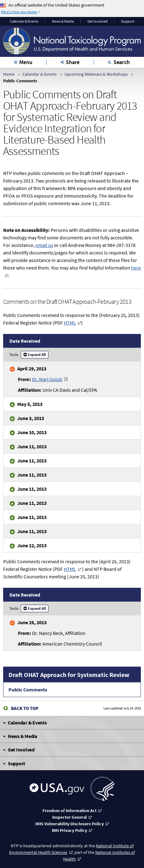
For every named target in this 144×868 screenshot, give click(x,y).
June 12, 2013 (32, 545)
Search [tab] (122, 62)
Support (128, 21)
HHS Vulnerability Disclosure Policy (69, 824)
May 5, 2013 (30, 404)
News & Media (63, 21)
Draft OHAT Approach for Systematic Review (69, 675)
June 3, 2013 (31, 418)
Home (9, 74)
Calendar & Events (24, 21)
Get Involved (97, 21)
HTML (70, 323)
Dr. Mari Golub (47, 379)
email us (44, 245)
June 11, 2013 (32, 446)
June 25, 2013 (32, 622)
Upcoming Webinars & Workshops (96, 74)
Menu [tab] (26, 62)
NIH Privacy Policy (69, 830)
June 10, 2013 (32, 432)
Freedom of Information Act (69, 811)
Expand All (37, 355)
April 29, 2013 (32, 368)
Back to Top (25, 708)
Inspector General (69, 817)
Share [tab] (73, 62)
